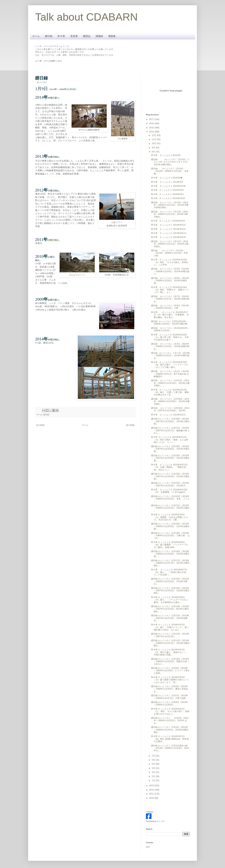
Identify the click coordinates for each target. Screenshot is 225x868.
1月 (154, 780)
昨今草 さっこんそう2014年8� (167, 178)
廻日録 (49, 36)
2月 (154, 776)
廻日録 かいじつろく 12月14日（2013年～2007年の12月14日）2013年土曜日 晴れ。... (170, 609)
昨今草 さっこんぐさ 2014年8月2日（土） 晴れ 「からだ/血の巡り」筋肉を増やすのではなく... (170, 711)
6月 (154, 760)
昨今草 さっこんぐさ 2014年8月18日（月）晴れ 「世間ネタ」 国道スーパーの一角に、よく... (170, 290)
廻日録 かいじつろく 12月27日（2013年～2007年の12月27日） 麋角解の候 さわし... (170, 430)
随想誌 (87, 36)
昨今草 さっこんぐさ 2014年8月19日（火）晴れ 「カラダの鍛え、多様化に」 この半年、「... (170, 262)
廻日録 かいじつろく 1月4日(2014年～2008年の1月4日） (170, 329)
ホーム (36, 36)
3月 (154, 772)
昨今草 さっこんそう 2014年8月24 (168, 221)
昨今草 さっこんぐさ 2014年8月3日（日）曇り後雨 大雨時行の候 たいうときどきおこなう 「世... (170, 680)
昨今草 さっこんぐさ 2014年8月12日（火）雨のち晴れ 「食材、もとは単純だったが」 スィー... (170, 440)
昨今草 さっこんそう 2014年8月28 (168, 186)
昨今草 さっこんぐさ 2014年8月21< (169, 233)
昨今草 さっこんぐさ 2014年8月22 (168, 229)
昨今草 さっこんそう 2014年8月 (167, 182)
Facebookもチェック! (155, 821)
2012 (152, 790)
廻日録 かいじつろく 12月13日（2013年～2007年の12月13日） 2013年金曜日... (170, 618)
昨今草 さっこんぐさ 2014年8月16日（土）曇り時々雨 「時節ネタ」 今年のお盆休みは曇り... (170, 337)
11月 (154, 139)
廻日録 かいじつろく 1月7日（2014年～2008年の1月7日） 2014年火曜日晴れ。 (170, 299)
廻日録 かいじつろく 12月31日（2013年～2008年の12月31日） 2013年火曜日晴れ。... (170, 383)
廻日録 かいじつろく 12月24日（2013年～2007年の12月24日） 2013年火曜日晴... (170, 476)
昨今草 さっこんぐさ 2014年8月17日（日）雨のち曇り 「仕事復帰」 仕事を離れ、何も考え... (170, 315)
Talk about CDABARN (86, 17)
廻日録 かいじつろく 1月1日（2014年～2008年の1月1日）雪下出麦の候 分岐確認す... (170, 374)
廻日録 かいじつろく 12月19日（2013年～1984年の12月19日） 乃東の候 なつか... (170, 536)
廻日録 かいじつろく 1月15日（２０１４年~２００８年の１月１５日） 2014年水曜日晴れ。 (170, 162)
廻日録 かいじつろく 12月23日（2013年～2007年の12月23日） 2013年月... (170, 484)
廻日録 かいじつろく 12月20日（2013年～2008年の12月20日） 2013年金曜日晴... (170, 526)
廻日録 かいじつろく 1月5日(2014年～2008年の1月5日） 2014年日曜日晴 (170, 323)
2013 (152, 786)
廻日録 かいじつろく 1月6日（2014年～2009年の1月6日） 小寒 (170, 307)
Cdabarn (150, 812)
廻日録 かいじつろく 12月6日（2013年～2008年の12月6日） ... (170, 703)
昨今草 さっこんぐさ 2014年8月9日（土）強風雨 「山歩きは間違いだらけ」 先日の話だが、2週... (170, 517)
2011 (152, 794)
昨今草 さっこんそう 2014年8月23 (168, 225)
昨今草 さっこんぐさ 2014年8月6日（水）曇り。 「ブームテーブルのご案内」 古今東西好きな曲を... (170, 600)
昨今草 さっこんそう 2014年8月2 (167, 190)
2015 (152, 128)
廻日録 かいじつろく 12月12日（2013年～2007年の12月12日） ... (170, 635)
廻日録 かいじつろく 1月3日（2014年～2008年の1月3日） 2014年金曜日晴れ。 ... (170, 346)
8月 (154, 152)
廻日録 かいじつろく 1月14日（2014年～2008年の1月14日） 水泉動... (170, 171)
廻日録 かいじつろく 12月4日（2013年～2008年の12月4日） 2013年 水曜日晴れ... (170, 730)
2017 (152, 119)
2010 (152, 798)
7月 (154, 756)
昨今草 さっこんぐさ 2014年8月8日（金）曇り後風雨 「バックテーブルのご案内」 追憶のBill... (170, 545)
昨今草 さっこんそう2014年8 (166, 155)
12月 (154, 135)
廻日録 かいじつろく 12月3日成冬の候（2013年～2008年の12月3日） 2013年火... (170, 748)
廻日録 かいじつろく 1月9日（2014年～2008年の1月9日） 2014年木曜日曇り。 (170, 271)
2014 (152, 132)
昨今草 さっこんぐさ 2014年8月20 (168, 237)
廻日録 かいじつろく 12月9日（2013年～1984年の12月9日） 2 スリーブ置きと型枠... (170, 671)
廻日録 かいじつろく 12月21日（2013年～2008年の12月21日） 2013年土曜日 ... (170, 508)
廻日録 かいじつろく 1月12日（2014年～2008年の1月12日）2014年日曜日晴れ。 (170, 214)
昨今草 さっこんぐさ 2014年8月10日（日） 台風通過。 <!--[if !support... (169, 491)
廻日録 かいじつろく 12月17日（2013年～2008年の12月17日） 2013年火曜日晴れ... (170, 563)
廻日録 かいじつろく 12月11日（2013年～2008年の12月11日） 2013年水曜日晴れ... (170, 643)
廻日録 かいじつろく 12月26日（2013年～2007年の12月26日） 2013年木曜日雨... (170, 449)
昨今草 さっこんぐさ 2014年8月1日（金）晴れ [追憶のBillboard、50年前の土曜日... (170, 739)
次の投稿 (40, 425)
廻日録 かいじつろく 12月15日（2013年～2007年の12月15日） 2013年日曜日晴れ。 (170, 591)
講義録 (99, 36)
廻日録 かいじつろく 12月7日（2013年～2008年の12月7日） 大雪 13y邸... (170, 697)
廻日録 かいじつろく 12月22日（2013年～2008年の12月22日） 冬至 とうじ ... (170, 499)
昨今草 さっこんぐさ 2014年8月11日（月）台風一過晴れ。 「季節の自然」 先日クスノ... (169, 467)
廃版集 (112, 36)
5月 (154, 764)
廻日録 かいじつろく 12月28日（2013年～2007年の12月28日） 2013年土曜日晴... (170, 421)
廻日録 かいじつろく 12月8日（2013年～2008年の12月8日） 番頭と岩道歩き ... (170, 689)
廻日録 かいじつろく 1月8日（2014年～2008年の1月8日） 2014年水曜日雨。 (170, 281)
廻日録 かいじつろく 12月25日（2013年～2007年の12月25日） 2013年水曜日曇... (170, 458)
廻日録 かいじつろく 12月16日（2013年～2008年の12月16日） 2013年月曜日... (170, 581)
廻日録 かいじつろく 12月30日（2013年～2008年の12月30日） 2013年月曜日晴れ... (170, 401)
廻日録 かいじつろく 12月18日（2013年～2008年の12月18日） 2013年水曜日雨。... (170, 554)
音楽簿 (74, 36)
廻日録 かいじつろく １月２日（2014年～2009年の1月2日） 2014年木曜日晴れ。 (171, 356)
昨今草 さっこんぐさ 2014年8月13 (168, 415)
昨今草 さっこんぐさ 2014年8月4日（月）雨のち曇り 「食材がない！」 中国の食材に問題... (170, 652)
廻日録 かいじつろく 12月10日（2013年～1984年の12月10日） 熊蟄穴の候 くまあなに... (170, 662)
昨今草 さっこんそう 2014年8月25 (168, 198)
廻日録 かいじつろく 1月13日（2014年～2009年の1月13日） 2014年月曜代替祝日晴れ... (170, 205)
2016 (152, 123)
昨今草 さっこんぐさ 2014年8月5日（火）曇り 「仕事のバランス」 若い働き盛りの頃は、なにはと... (170, 627)
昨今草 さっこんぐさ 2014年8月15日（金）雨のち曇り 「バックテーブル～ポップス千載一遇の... (170, 365)
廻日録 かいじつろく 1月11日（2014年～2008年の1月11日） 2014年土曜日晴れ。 (170, 244)
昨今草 (61, 36)
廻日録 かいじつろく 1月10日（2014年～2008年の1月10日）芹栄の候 (169, 253)
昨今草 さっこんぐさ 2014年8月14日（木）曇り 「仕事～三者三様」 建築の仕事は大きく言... (170, 392)
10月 (154, 143)
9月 (154, 148)
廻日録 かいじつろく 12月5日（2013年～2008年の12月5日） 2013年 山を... (170, 721)
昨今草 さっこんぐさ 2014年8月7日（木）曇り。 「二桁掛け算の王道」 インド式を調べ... (170, 572)
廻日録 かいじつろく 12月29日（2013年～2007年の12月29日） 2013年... (170, 409)
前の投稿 (130, 425)
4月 (154, 768)
